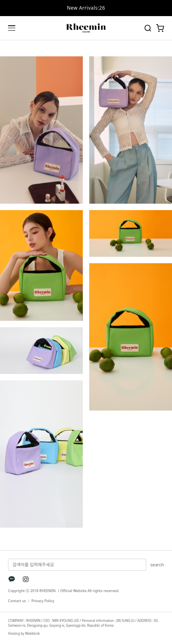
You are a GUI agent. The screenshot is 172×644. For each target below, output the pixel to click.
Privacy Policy (43, 601)
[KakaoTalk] (12, 579)
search (157, 565)
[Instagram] (26, 579)
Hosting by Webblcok (24, 633)
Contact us (17, 601)
